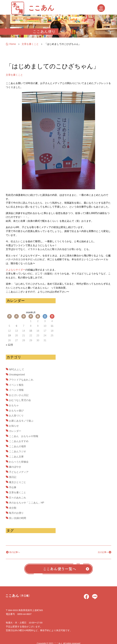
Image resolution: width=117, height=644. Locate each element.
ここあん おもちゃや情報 (24, 436)
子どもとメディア (19, 472)
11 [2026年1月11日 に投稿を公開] (52, 326)
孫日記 (13, 477)
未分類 (13, 508)
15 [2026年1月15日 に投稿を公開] (31, 331)
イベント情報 (16, 390)
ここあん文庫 (16, 457)
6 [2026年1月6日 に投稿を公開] (17, 326)
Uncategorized (17, 375)
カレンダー (15, 431)
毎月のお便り (16, 513)
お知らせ (14, 426)
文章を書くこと (14, 75)
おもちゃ (14, 405)
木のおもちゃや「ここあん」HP (27, 503)
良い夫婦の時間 (18, 518)
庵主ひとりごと (18, 482)
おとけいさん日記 (19, 395)
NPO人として (17, 370)
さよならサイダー (16, 270)
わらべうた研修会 (19, 462)
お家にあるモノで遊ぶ (21, 421)
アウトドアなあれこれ (21, 380)
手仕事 (13, 487)
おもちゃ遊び (16, 411)
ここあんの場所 (18, 446)
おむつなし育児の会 (20, 400)
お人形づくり (16, 416)
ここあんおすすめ (19, 441)
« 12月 (9, 345)
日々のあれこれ (18, 498)
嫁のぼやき (15, 467)
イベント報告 (16, 385)
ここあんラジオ (18, 451)
